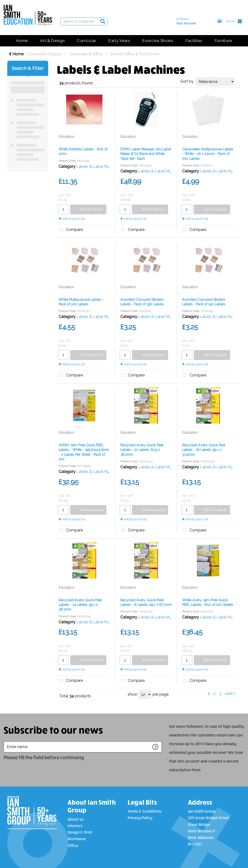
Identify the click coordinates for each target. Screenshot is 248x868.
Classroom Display (45, 54)
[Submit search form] (103, 21)
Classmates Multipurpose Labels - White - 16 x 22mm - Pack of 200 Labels (208, 154)
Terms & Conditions (144, 811)
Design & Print (80, 832)
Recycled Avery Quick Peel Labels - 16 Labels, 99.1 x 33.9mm (204, 450)
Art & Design (52, 41)
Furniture (223, 41)
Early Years (119, 41)
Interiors (75, 826)
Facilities (194, 41)
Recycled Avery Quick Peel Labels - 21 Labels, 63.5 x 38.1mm (142, 450)
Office (73, 845)
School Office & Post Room (135, 54)
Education (66, 137)
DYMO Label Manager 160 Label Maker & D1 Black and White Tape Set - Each (146, 154)
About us (75, 819)
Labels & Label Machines (99, 166)
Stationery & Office (86, 54)
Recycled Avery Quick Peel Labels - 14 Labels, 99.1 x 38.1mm (80, 605)
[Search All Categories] (84, 21)
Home (22, 41)
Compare (70, 230)
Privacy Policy (140, 818)
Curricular (86, 41)
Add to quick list (72, 219)
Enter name (5, 741)
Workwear (77, 839)
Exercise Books (158, 41)
